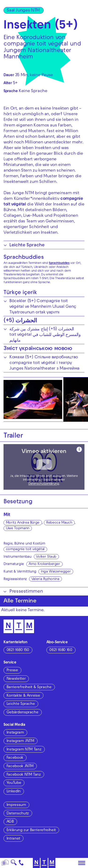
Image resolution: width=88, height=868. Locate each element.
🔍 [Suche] (14, 864)
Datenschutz (18, 814)
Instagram (15, 733)
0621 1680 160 (61, 650)
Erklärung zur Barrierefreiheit (31, 830)
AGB (10, 822)
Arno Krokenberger (44, 564)
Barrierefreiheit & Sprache (29, 687)
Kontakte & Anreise (23, 696)
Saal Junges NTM (23, 11)
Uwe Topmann (18, 529)
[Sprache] (5, 863)
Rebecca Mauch (59, 523)
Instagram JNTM (20, 741)
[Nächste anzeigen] (80, 399)
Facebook (15, 758)
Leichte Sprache (21, 704)
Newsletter (16, 679)
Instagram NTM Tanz (24, 750)
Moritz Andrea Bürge (23, 523)
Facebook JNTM (20, 766)
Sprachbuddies (24, 258)
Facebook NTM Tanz (24, 775)
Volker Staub (46, 557)
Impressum (16, 805)
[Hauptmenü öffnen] (82, 863)
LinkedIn (14, 792)
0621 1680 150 (18, 650)
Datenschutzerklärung (44, 484)
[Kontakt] (21, 863)
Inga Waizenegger (56, 572)
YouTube (14, 783)
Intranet (13, 839)
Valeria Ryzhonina (45, 579)
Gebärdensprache (23, 713)
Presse (12, 671)
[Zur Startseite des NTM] (44, 863)
